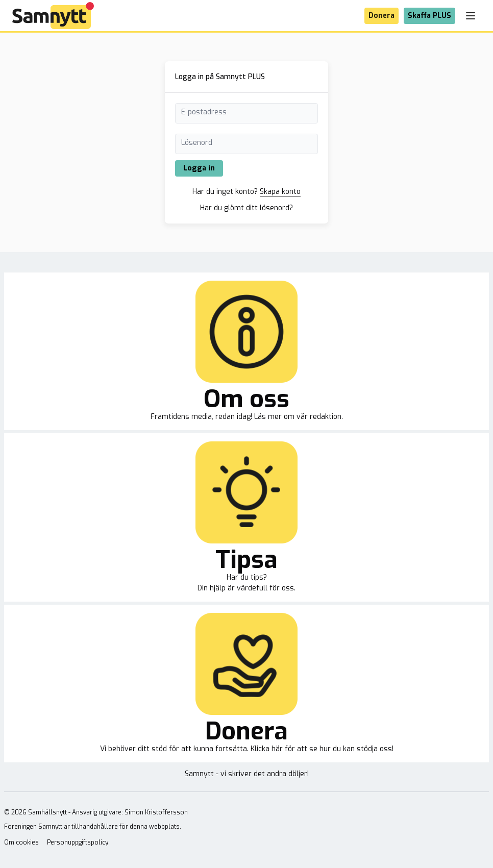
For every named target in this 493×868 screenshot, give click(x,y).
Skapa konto (280, 192)
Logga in (199, 168)
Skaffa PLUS (429, 16)
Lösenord (197, 143)
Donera (381, 16)
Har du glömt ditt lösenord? (246, 208)
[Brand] (53, 16)
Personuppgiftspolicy (78, 842)
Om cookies (21, 842)
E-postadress (204, 112)
